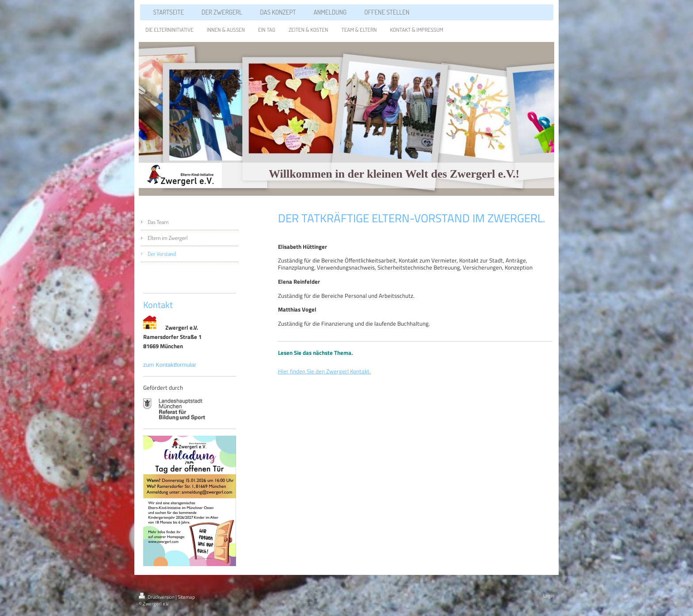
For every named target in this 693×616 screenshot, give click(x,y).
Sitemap (186, 597)
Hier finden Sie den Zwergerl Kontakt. (324, 371)
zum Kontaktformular (171, 365)
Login (549, 596)
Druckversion (157, 597)
